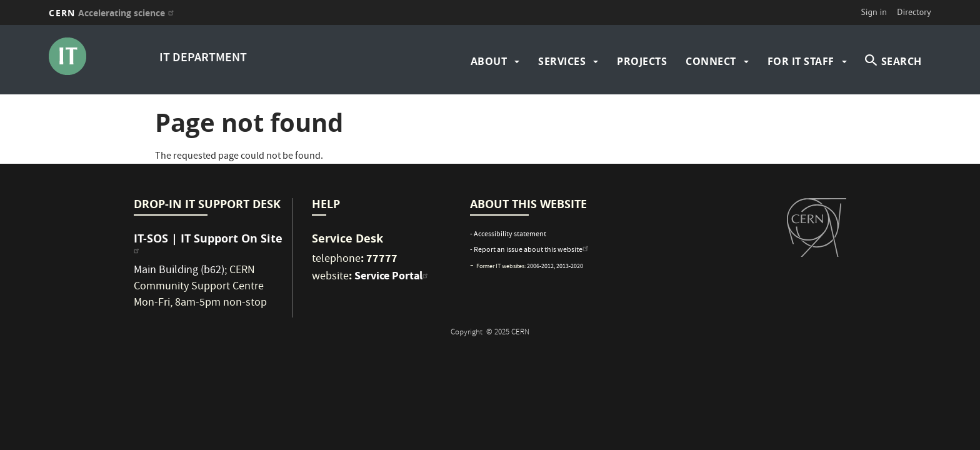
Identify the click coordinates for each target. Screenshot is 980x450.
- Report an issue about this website (531, 250)
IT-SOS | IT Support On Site (208, 243)
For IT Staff (801, 61)
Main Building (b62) (179, 271)
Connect (711, 61)
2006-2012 (540, 267)
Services (562, 61)
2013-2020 (570, 267)
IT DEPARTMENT (203, 58)
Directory (914, 12)
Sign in (874, 12)
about (489, 61)
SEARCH (902, 61)
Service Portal (393, 276)
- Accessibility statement (508, 235)
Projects (642, 61)
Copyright (467, 333)
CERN (113, 13)
